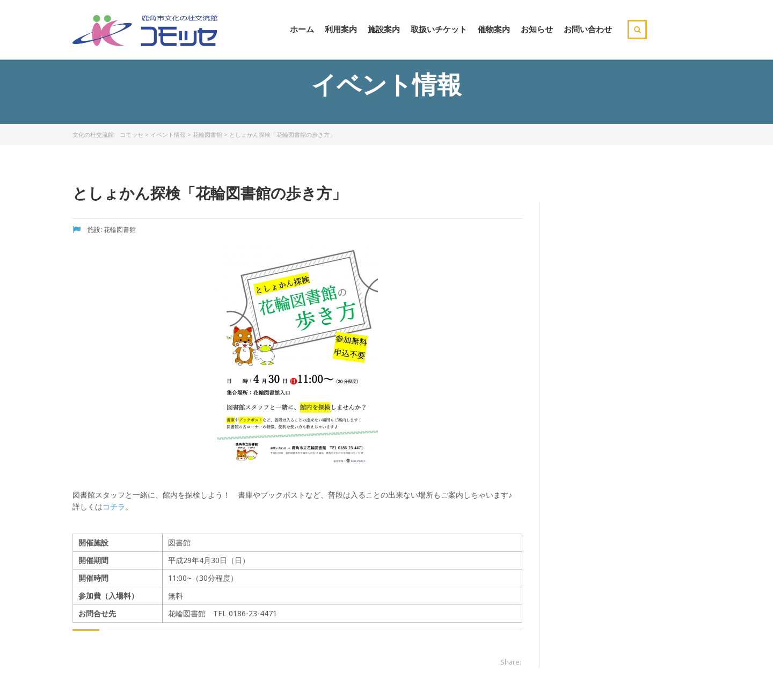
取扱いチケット (439, 29)
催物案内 (494, 29)
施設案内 (384, 29)
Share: (511, 662)
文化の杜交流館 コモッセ (108, 134)
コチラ (114, 506)
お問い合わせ (588, 29)
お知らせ (537, 29)
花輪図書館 (207, 134)
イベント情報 (168, 134)
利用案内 (341, 29)
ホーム (302, 29)
